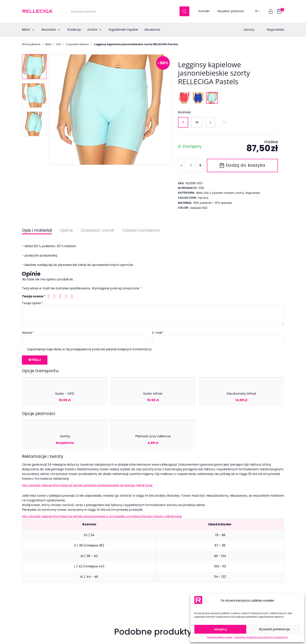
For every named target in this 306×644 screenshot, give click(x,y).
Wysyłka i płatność (231, 11)
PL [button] (258, 11)
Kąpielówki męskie (35, 575)
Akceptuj (220, 629)
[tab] (150, 431)
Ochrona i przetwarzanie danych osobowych (261, 637)
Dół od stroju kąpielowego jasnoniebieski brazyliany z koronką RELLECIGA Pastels (250, 409)
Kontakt (204, 11)
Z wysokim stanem (77, 44)
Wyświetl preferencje (274, 629)
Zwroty (249, 30)
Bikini (48, 44)
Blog (92, 601)
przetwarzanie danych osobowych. (172, 500)
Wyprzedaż (275, 30)
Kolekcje (28, 561)
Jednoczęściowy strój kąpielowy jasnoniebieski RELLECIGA (116, 407)
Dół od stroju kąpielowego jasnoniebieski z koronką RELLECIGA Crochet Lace (184, 409)
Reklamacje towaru (103, 561)
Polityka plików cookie (220, 637)
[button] (271, 11)
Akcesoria (29, 583)
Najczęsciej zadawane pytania (111, 568)
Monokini (28, 554)
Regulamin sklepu (101, 575)
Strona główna (31, 44)
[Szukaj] (184, 11)
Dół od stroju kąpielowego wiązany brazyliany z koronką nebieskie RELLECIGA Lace (51, 409)
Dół (59, 44)
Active (26, 568)
